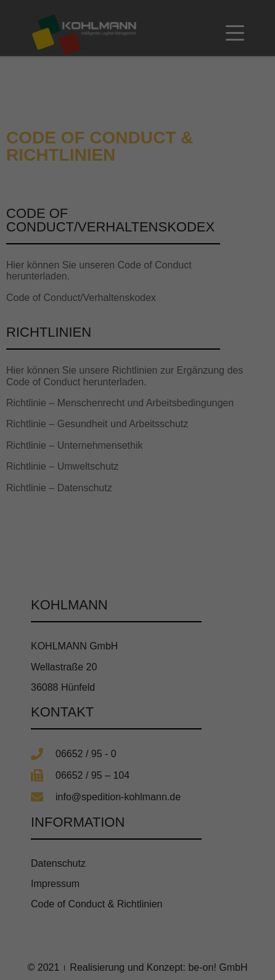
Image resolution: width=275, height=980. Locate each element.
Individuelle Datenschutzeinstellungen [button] (138, 949)
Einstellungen (35, 822)
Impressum (198, 976)
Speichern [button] (138, 912)
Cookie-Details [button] (83, 976)
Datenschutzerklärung (51, 809)
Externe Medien (192, 838)
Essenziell (64, 838)
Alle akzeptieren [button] (138, 876)
